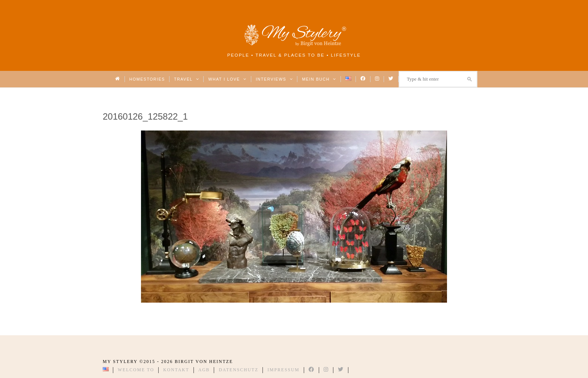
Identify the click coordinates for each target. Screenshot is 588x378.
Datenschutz (238, 370)
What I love (227, 79)
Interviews (274, 79)
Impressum (283, 370)
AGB (204, 370)
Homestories (147, 79)
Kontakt (176, 370)
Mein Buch (319, 79)
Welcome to (136, 370)
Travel (187, 79)
